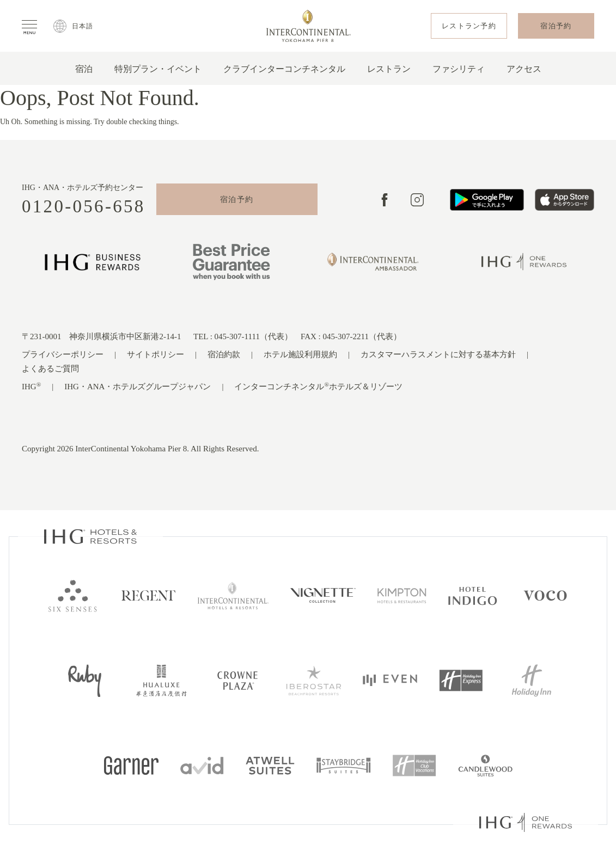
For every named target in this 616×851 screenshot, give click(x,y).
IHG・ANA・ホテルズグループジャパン (138, 387)
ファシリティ (459, 69)
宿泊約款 (224, 354)
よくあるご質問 (50, 369)
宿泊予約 (237, 200)
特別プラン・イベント (158, 69)
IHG (31, 386)
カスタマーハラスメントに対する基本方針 (438, 354)
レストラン (389, 69)
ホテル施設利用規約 (300, 354)
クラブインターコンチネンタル (284, 69)
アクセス (524, 69)
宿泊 (84, 69)
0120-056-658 (84, 207)
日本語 (83, 26)
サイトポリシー (155, 354)
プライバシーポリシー (63, 354)
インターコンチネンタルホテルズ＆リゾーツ (318, 386)
